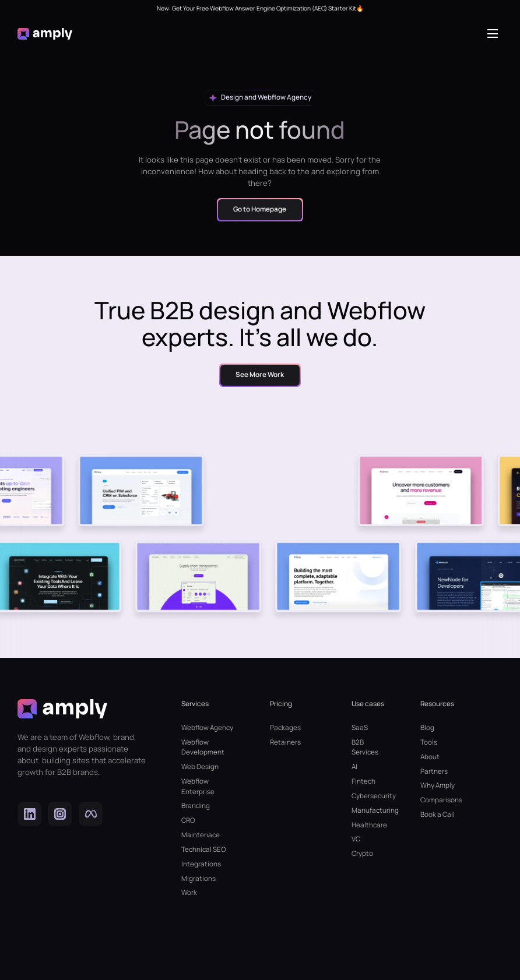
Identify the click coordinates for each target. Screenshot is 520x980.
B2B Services (365, 748)
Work (189, 893)
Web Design (200, 767)
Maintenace (201, 835)
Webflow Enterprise (198, 787)
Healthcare (369, 825)
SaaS (360, 728)
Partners (434, 771)
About (430, 757)
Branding (196, 806)
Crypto (362, 854)
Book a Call (438, 815)
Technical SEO (203, 849)
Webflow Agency (207, 728)
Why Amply (438, 785)
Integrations (201, 864)
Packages (285, 728)
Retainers (285, 742)
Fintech (363, 781)
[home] (45, 34)
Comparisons (441, 800)
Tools (429, 742)
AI (354, 767)
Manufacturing (369, 810)
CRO (188, 820)
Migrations (198, 879)
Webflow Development (203, 748)
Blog (427, 728)
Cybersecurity (369, 796)
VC (356, 839)
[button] (495, 34)
